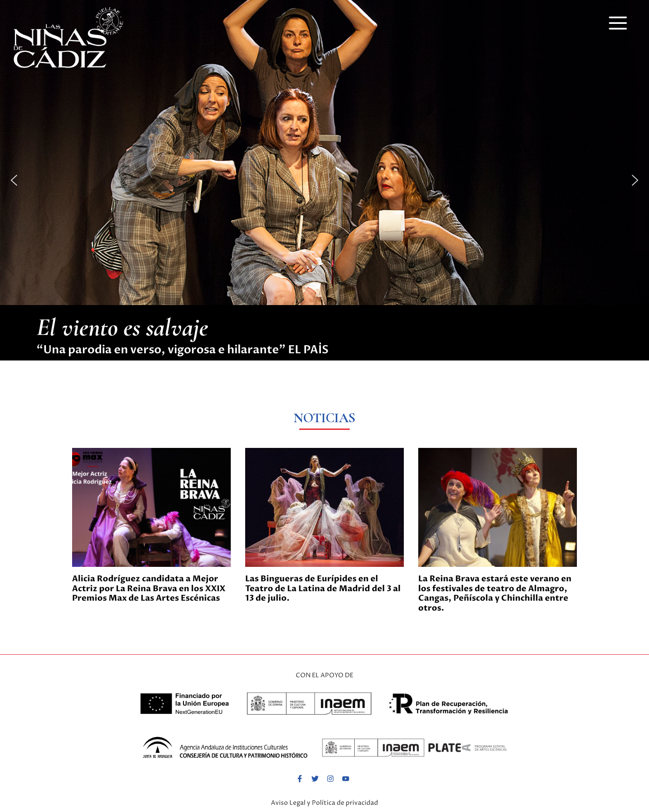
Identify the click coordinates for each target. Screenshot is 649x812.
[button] (618, 22)
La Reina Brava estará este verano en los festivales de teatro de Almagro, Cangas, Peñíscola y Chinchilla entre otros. (495, 593)
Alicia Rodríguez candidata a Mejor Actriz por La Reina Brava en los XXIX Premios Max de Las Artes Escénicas (149, 588)
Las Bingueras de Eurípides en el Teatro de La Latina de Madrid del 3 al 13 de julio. (323, 588)
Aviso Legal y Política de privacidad (324, 803)
